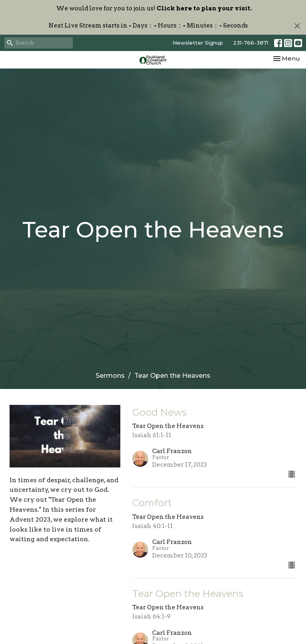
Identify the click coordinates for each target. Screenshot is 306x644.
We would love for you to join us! (154, 8)
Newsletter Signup (198, 43)
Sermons (110, 376)
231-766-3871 (251, 43)
